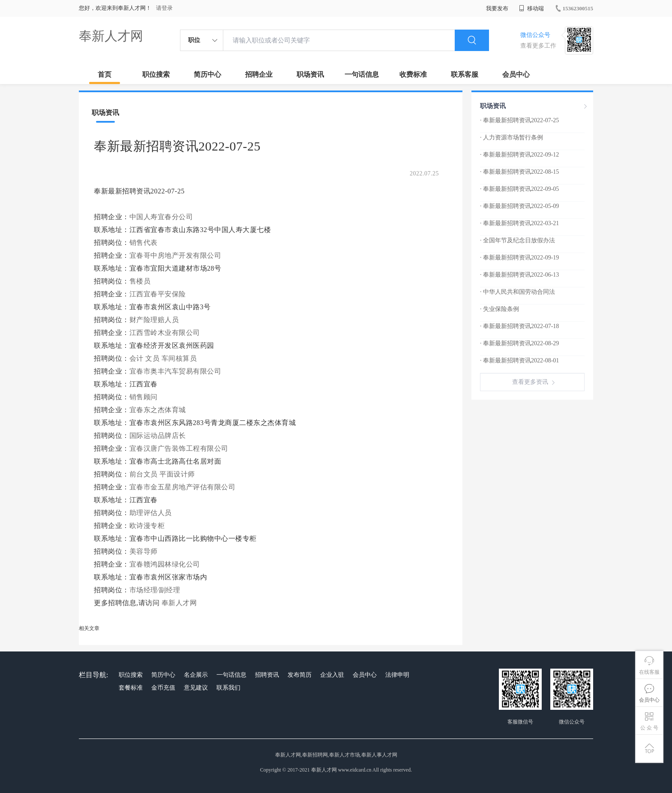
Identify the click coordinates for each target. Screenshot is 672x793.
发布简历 (300, 675)
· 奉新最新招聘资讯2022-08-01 (519, 360)
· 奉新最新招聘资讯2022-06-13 (519, 275)
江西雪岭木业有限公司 (166, 333)
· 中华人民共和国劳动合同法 (517, 292)
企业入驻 (332, 675)
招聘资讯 (267, 675)
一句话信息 (362, 74)
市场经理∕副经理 (155, 590)
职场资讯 (310, 74)
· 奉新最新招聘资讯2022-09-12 (519, 155)
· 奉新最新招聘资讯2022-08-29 (519, 343)
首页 (105, 74)
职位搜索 (156, 74)
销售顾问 (144, 397)
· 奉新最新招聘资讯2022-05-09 (519, 206)
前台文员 (144, 474)
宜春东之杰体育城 (159, 410)
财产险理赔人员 (154, 320)
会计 (136, 358)
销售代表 (144, 243)
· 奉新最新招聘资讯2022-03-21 (519, 223)
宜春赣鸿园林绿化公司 (166, 564)
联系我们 (228, 688)
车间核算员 (179, 358)
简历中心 (207, 74)
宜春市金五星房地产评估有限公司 (183, 487)
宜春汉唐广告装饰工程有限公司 (180, 448)
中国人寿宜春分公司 (162, 217)
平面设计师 (177, 474)
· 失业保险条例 (499, 309)
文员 (152, 358)
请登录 (164, 8)
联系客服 (465, 74)
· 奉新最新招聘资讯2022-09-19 (519, 258)
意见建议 (196, 688)
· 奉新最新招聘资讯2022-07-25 (519, 120)
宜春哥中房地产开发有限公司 (176, 255)
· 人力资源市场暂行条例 (511, 137)
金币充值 (163, 688)
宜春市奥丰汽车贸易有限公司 (176, 371)
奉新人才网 (111, 36)
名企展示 (196, 675)
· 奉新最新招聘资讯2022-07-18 (519, 326)
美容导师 (144, 551)
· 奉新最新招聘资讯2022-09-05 (519, 189)
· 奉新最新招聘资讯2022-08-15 (519, 172)
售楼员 (140, 281)
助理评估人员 (151, 513)
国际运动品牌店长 (158, 436)
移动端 (531, 8)
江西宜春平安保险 (159, 294)
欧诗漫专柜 (148, 526)
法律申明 (397, 675)
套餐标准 (131, 688)
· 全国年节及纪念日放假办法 (517, 240)
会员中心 (516, 74)
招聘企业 (259, 74)
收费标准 (413, 74)
